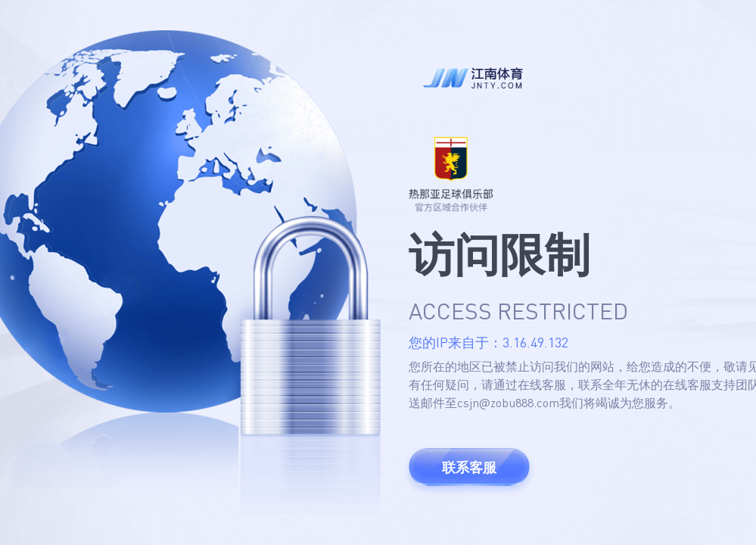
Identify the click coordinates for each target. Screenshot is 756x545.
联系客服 (469, 467)
